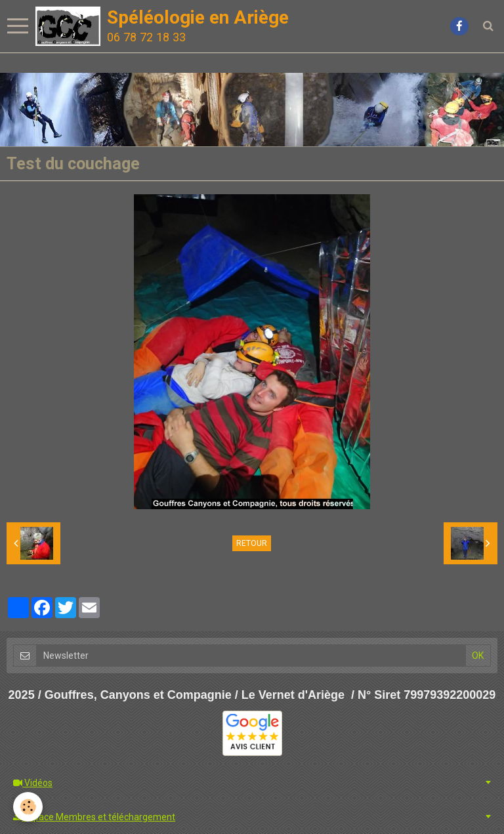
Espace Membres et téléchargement (94, 817)
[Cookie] (28, 807)
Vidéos (33, 783)
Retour (252, 543)
